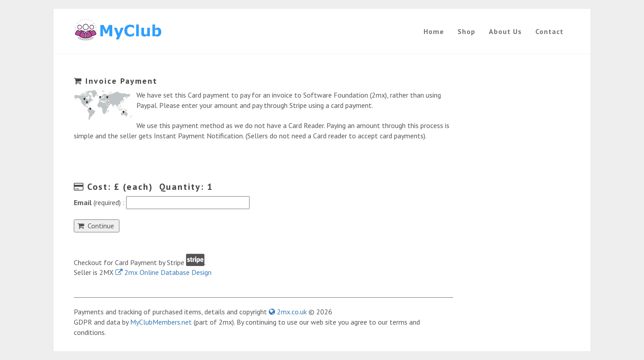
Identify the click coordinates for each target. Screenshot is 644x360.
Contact (549, 31)
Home (434, 31)
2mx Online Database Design (163, 272)
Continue (97, 226)
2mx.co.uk (288, 312)
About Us (505, 31)
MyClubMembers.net (161, 322)
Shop (466, 31)
